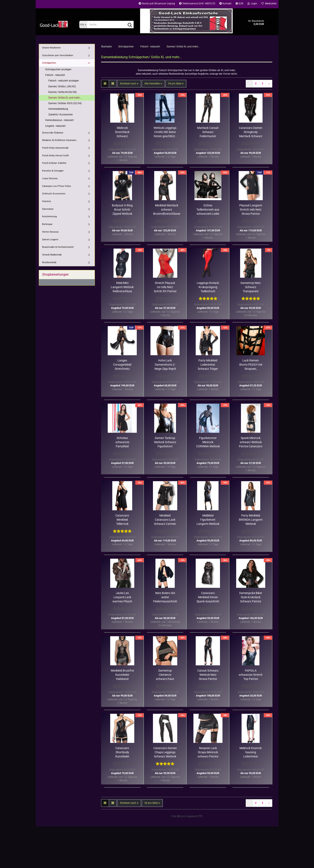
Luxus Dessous (50, 178)
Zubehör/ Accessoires (60, 115)
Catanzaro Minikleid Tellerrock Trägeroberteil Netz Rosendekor (122, 520)
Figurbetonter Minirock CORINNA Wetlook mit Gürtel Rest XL (208, 442)
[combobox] (129, 84)
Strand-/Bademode (52, 255)
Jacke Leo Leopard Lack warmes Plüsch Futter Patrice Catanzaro (122, 597)
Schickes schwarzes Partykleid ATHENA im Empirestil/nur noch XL (122, 442)
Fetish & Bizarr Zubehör (54, 163)
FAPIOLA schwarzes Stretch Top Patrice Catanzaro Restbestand (251, 675)
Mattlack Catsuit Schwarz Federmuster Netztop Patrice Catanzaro (208, 132)
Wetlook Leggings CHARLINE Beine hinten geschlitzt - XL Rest (165, 132)
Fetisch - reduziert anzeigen (64, 81)
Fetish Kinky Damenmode (55, 148)
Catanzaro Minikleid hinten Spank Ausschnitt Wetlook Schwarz (208, 597)
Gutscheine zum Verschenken (58, 55)
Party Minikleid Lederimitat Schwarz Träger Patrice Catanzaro (208, 365)
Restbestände (49, 262)
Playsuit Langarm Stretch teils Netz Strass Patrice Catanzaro (251, 210)
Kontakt (225, 4)
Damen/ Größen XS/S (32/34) (65, 103)
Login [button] (252, 4)
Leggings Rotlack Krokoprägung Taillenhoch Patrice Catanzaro (208, 287)
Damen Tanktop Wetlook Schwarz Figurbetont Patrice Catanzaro (165, 442)
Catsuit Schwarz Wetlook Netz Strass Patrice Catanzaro (208, 675)
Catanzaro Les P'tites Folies (57, 186)
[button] (239, 4)
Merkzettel (269, 4)
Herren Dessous (50, 232)
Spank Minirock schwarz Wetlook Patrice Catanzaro (251, 442)
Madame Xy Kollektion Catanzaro (59, 140)
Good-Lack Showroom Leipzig (157, 4)
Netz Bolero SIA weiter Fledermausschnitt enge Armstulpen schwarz (165, 597)
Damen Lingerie (50, 240)
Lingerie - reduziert (55, 126)
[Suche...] (83, 25)
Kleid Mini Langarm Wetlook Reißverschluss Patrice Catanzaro (122, 287)
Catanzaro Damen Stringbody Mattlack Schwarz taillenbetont (251, 132)
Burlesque (47, 224)
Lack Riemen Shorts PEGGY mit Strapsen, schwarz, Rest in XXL (251, 365)
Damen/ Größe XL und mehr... (65, 98)
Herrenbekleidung (58, 109)
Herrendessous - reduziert (59, 120)
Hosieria (46, 201)
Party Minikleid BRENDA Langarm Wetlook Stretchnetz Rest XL (251, 520)
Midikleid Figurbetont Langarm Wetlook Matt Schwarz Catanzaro (208, 520)
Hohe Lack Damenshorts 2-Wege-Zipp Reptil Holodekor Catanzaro (165, 365)
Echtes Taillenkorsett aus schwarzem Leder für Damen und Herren (208, 210)
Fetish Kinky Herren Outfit (56, 156)
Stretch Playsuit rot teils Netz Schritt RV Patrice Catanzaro (165, 287)
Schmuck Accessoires (54, 194)
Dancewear (48, 209)
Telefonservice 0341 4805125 (197, 4)
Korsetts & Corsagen (53, 171)
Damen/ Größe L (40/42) (62, 86)
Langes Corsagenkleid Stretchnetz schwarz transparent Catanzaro (122, 365)
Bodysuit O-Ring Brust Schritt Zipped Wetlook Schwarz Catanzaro (122, 210)
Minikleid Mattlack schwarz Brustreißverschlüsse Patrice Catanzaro (167, 210)
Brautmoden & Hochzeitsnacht (58, 247)
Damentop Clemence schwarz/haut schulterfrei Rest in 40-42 (165, 675)
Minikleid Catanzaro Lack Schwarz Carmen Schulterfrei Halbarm (165, 520)
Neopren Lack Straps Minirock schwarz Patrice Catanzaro (208, 752)
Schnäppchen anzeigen (58, 69)
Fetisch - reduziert (55, 75)
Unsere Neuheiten (51, 48)
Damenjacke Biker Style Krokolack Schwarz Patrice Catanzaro (251, 597)
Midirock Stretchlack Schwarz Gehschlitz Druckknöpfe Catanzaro (122, 132)
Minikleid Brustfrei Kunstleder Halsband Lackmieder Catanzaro (122, 675)
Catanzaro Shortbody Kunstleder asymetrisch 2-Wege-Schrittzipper (122, 752)
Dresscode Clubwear (53, 133)
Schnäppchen (49, 63)
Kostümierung (49, 216)
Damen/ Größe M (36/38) (62, 92)
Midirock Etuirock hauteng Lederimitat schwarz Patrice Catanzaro (251, 752)
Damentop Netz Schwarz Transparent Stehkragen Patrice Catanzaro (251, 287)
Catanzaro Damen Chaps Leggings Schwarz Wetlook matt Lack (165, 752)
